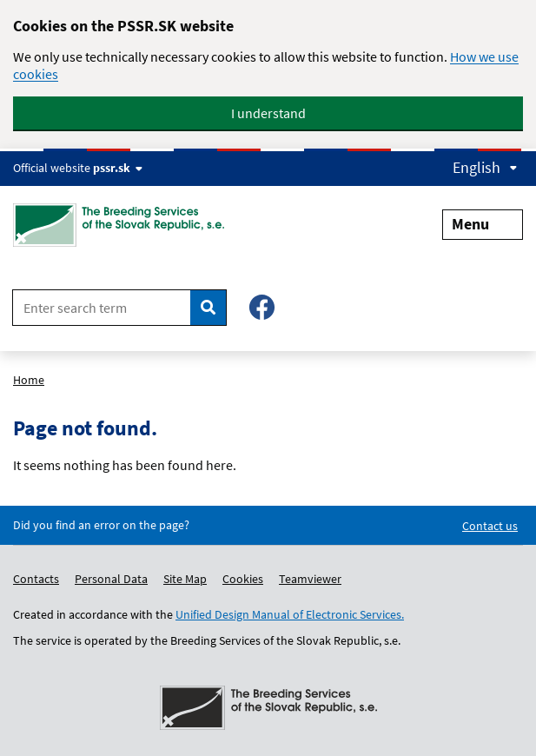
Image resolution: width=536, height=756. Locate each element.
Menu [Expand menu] (483, 224)
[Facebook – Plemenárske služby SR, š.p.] (262, 307)
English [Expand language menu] (485, 168)
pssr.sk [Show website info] (118, 168)
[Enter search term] (102, 308)
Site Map (185, 579)
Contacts (36, 579)
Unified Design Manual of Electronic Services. (290, 614)
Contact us (490, 526)
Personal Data (111, 579)
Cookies (243, 579)
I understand (268, 113)
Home (29, 380)
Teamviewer (310, 579)
